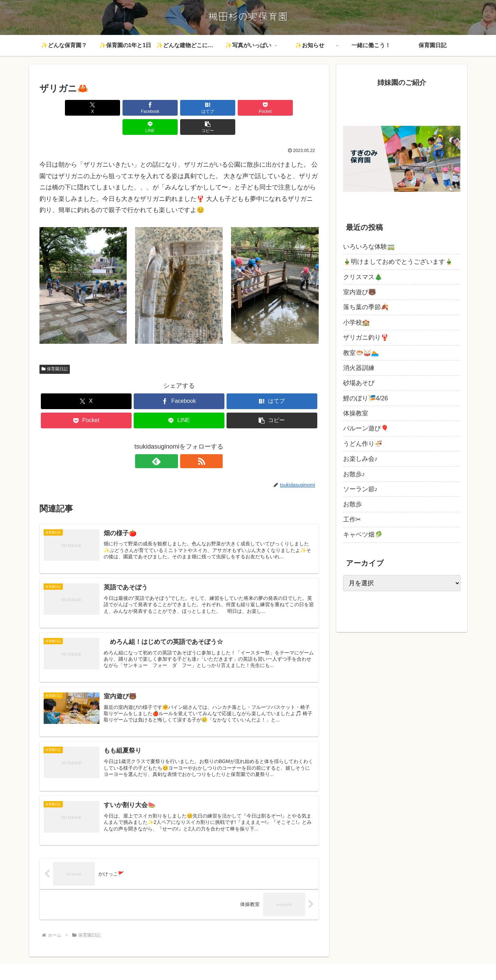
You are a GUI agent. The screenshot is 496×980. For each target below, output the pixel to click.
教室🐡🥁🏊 (361, 353)
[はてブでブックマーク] (155, 108)
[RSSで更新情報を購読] (187, 442)
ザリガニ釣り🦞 (366, 337)
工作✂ (352, 520)
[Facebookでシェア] (109, 108)
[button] (296, 108)
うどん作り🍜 (363, 444)
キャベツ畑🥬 (363, 535)
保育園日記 (55, 350)
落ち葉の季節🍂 (366, 307)
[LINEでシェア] (249, 108)
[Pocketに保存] (202, 108)
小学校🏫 (356, 322)
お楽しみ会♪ (360, 459)
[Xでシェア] (62, 108)
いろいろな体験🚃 (369, 247)
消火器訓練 (359, 368)
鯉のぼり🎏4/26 (366, 398)
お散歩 (353, 504)
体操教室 (356, 413)
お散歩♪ (354, 474)
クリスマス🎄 (363, 277)
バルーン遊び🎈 (366, 428)
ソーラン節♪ (360, 489)
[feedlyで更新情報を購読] (171, 442)
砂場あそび (359, 383)
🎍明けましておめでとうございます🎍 (398, 262)
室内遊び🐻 (360, 292)
